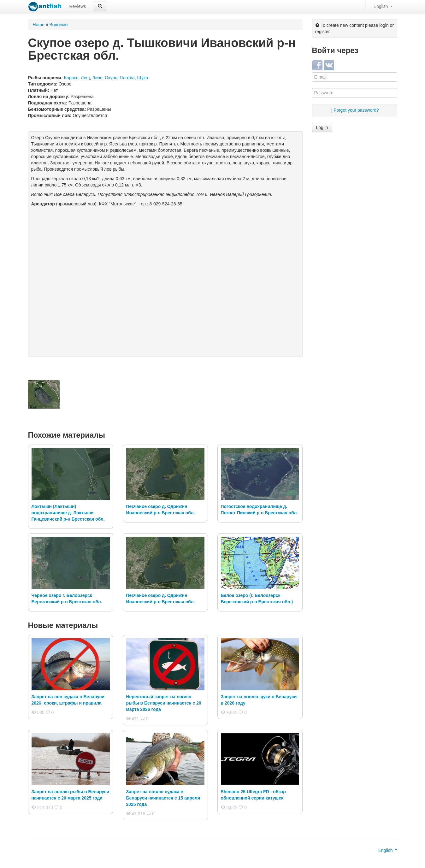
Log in (322, 127)
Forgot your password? (356, 110)
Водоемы (59, 25)
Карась (71, 78)
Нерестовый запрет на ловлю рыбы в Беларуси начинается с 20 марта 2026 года (164, 703)
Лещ (85, 78)
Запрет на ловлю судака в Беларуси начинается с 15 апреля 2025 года (163, 798)
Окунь (111, 78)
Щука (142, 78)
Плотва (127, 78)
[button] (100, 6)
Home (39, 25)
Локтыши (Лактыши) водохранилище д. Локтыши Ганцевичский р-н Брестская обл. (68, 513)
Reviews (78, 6)
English (383, 6)
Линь (97, 78)
